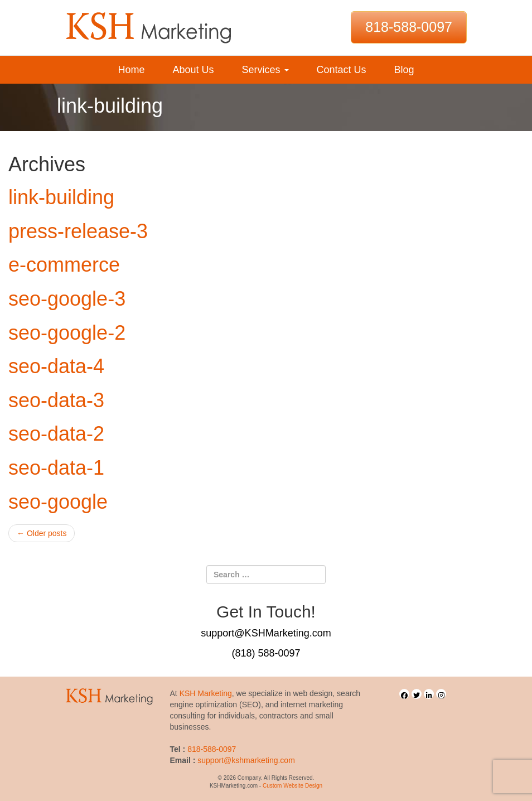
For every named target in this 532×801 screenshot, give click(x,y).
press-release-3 (78, 231)
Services (265, 70)
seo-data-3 (56, 400)
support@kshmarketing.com (246, 760)
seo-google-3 (67, 299)
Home (131, 70)
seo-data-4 (56, 366)
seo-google (58, 502)
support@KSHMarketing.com (266, 633)
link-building (61, 197)
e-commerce (64, 265)
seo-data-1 (56, 468)
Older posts (42, 533)
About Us (193, 70)
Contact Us (342, 70)
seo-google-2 (67, 333)
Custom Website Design (292, 786)
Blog (404, 70)
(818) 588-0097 (266, 653)
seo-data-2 (56, 434)
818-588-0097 (409, 27)
